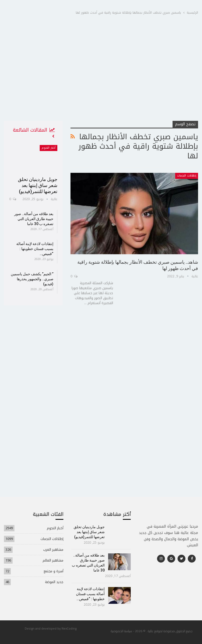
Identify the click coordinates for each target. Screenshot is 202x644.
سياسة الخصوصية (121, 631)
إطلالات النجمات (187, 176)
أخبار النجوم (49, 148)
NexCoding (69, 628)
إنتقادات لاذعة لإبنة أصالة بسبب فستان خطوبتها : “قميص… (35, 249)
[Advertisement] (101, 81)
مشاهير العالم (53, 560)
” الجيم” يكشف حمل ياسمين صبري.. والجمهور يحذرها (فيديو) (32, 279)
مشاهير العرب (53, 550)
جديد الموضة (54, 582)
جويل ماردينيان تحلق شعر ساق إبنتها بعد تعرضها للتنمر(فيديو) (38, 185)
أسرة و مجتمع (54, 571)
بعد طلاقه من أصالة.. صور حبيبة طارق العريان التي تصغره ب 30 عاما (34, 219)
